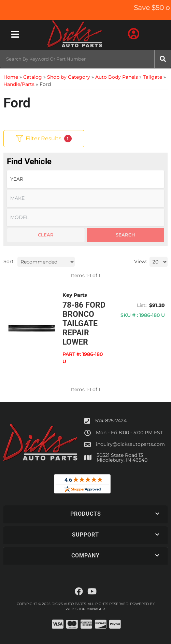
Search (125, 235)
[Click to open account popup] (134, 34)
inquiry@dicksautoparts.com (130, 444)
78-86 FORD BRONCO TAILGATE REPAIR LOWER (84, 324)
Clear (46, 235)
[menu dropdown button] (15, 34)
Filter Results (44, 139)
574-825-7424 (111, 421)
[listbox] (85, 179)
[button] (85, 59)
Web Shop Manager (85, 609)
